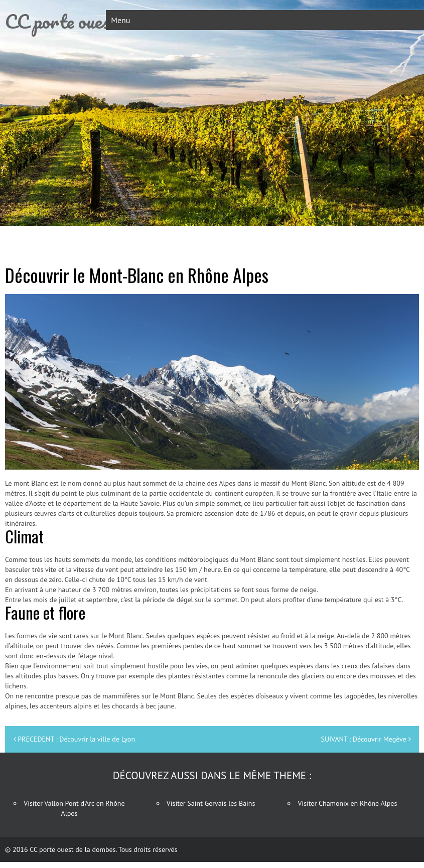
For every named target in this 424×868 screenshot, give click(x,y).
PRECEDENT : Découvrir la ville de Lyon (76, 739)
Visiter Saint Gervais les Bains (211, 803)
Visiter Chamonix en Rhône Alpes (347, 803)
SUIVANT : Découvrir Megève (363, 739)
